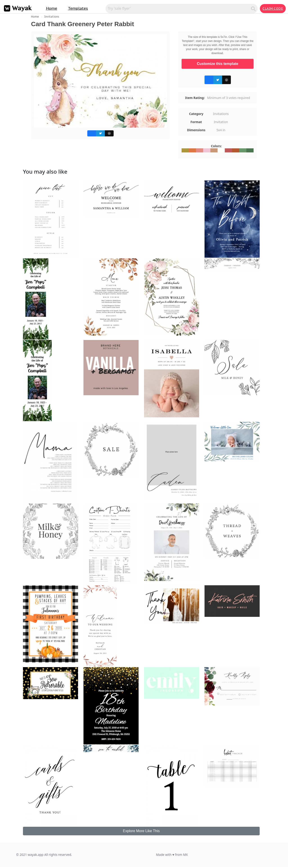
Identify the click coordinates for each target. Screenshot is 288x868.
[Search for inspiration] (179, 8)
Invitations (52, 17)
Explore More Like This (141, 831)
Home (52, 8)
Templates (78, 8)
